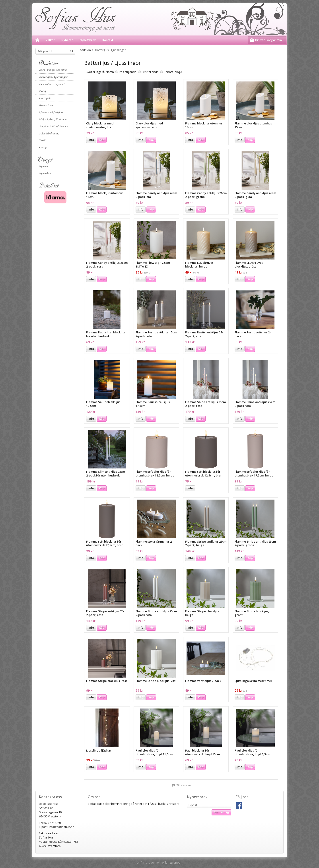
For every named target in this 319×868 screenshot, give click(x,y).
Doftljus (44, 91)
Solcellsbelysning (49, 133)
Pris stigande (128, 72)
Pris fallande (150, 72)
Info (91, 140)
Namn (110, 72)
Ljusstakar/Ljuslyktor (52, 112)
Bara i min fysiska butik (53, 70)
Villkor (50, 40)
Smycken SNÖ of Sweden (54, 126)
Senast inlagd (173, 72)
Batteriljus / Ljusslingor (53, 77)
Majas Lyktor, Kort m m (53, 119)
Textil (42, 140)
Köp (102, 140)
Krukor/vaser (47, 105)
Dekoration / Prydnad (52, 84)
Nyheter (67, 40)
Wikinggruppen (172, 862)
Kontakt (108, 40)
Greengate (45, 98)
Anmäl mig (221, 812)
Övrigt (43, 147)
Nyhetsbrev (88, 40)
